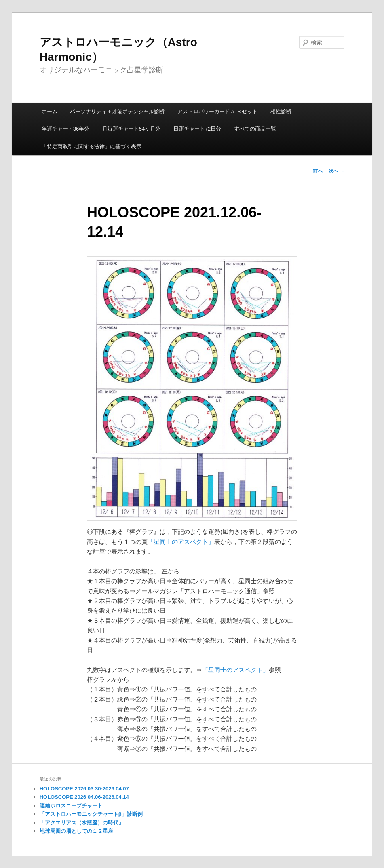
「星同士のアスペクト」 (181, 542)
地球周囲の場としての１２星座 (76, 831)
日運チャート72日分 (197, 129)
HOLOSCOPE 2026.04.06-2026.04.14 (84, 797)
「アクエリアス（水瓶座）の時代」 (82, 823)
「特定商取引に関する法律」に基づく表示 (92, 146)
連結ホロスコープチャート (71, 806)
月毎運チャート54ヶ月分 (131, 129)
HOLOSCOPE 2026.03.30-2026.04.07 (84, 789)
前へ (315, 171)
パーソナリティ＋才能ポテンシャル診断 (117, 111)
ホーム (50, 111)
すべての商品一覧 (255, 129)
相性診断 (281, 111)
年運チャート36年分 (65, 129)
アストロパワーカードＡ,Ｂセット (218, 111)
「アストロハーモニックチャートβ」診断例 (91, 814)
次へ (337, 171)
